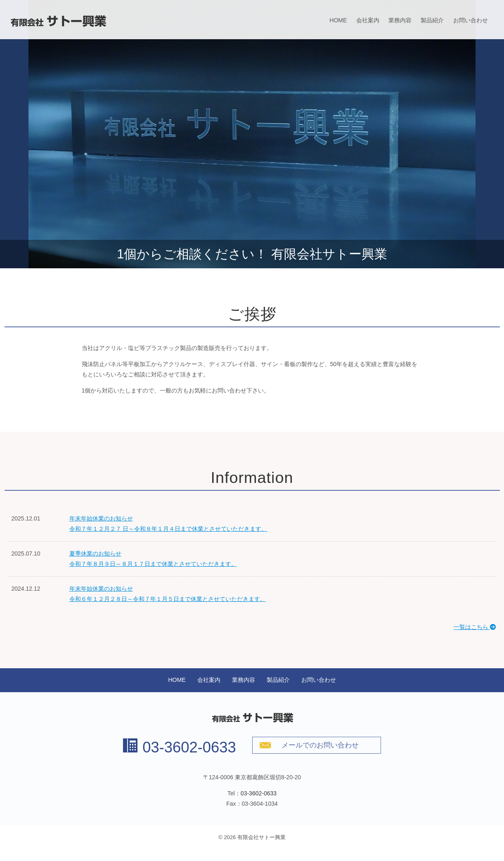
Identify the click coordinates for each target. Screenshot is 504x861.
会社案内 (368, 20)
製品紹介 (432, 20)
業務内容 (400, 20)
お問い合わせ (471, 20)
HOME (338, 20)
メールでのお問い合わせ (320, 745)
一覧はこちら (475, 627)
